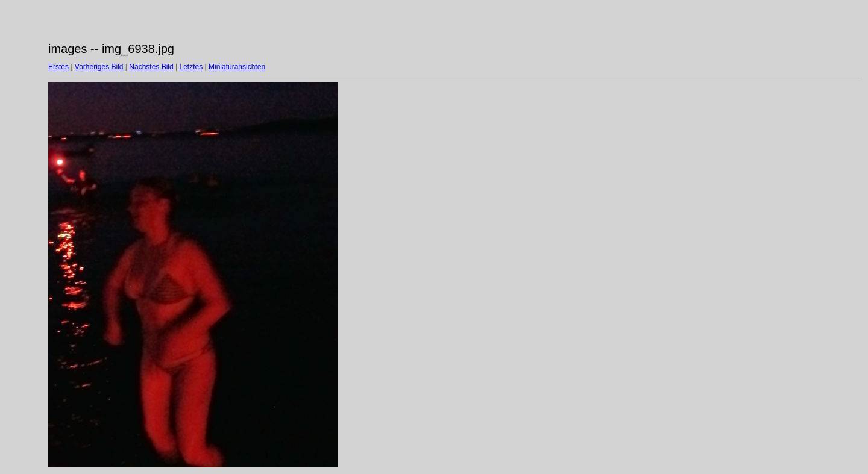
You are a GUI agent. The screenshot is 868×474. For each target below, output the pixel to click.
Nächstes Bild (151, 67)
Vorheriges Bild (99, 67)
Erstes (58, 67)
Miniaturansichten (237, 67)
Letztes (191, 67)
